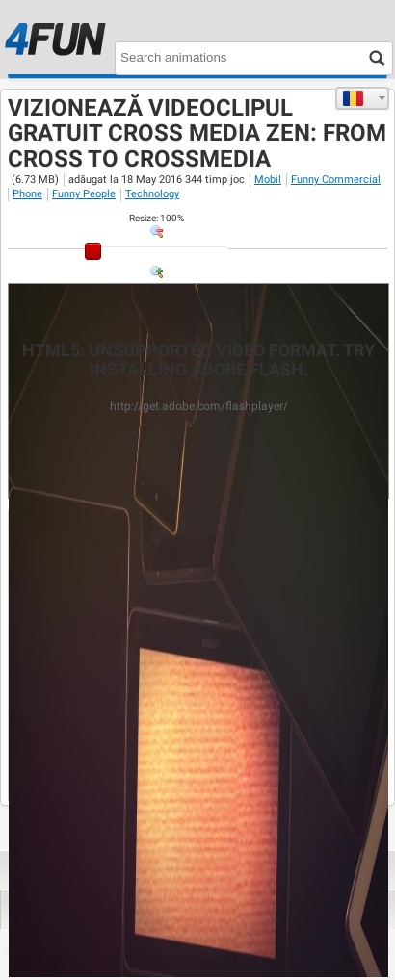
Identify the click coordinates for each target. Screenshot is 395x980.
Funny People (84, 194)
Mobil (268, 180)
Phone (27, 194)
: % (157, 218)
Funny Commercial (336, 180)
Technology (152, 194)
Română (353, 98)
